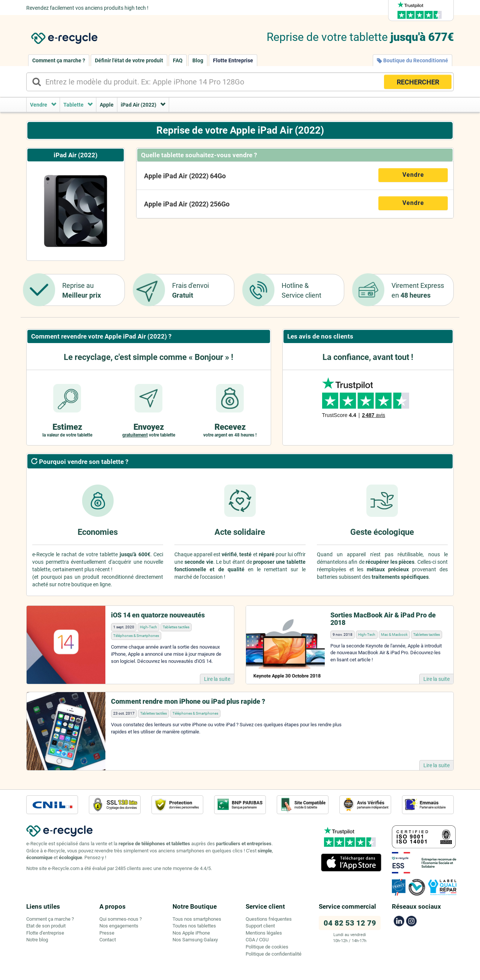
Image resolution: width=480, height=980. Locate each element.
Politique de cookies (267, 947)
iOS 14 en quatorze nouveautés (158, 615)
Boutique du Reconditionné (412, 60)
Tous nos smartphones (197, 919)
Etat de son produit (46, 926)
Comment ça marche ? (59, 60)
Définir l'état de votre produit (129, 60)
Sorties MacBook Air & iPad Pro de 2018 (383, 619)
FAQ (178, 60)
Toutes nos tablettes (194, 926)
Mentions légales (264, 933)
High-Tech (148, 627)
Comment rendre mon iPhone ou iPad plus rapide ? (188, 701)
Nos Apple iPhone (191, 933)
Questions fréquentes (269, 919)
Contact (108, 940)
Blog (198, 60)
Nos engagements (119, 926)
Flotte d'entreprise (45, 933)
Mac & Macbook (394, 635)
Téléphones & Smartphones (136, 636)
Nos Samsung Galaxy (195, 940)
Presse (107, 933)
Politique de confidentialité (274, 954)
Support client (260, 926)
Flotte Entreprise (233, 60)
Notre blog (37, 940)
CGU (264, 940)
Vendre (413, 175)
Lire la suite (217, 679)
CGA (250, 940)
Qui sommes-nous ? (121, 919)
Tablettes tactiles (176, 627)
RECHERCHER (418, 82)
